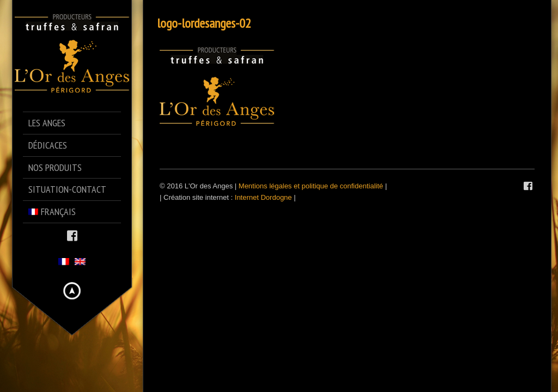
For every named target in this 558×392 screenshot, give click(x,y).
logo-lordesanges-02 (204, 23)
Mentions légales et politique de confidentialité (311, 186)
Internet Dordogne (263, 197)
